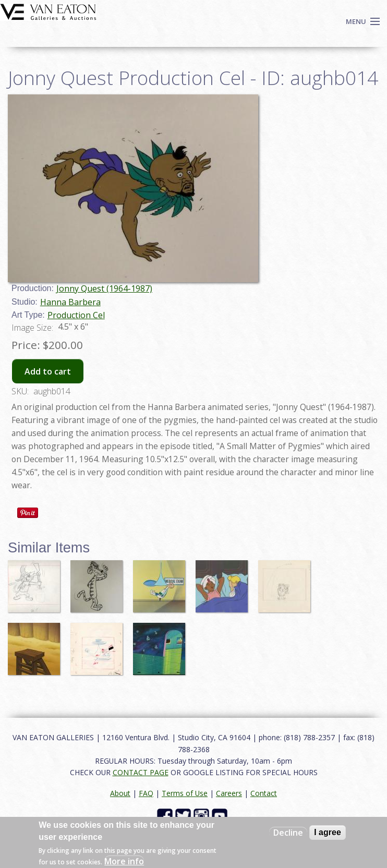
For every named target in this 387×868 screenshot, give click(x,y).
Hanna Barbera (70, 302)
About (120, 793)
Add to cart (48, 371)
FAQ (146, 793)
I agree (328, 832)
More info (124, 861)
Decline (288, 833)
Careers (229, 793)
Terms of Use (185, 793)
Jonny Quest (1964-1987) (104, 288)
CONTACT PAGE (141, 772)
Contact (264, 793)
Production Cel (76, 315)
